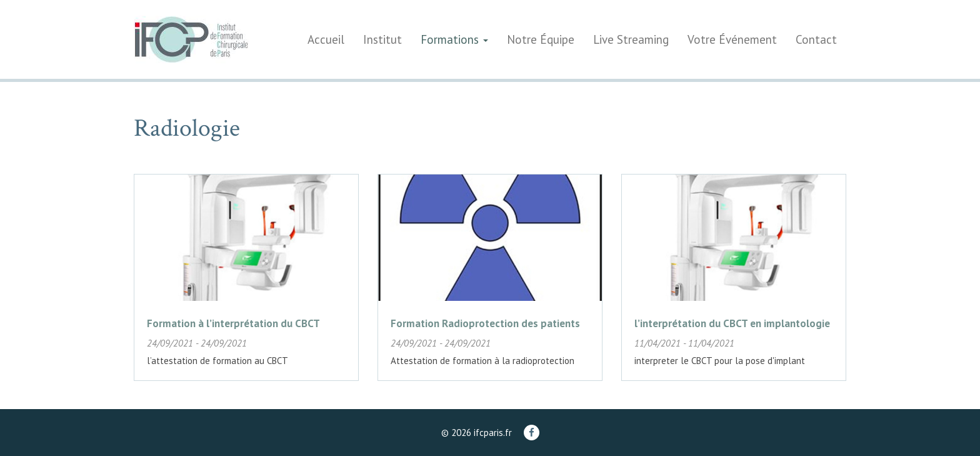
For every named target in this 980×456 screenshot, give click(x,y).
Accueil (326, 39)
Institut (382, 39)
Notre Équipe (541, 39)
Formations (454, 39)
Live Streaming (631, 39)
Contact (816, 39)
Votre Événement (732, 39)
